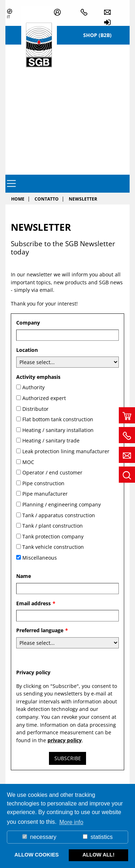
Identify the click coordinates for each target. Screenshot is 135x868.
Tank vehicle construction (53, 547)
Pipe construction (43, 483)
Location (27, 350)
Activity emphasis (38, 377)
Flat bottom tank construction (58, 419)
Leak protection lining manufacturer (66, 451)
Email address (36, 603)
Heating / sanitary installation (58, 430)
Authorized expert (44, 398)
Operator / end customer (52, 472)
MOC (28, 462)
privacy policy (65, 740)
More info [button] (71, 822)
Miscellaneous (40, 558)
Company (28, 323)
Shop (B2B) (97, 35)
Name (24, 576)
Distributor (35, 409)
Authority (33, 387)
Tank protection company (53, 536)
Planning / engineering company (62, 504)
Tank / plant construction (53, 526)
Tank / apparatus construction (59, 515)
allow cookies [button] (37, 855)
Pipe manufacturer (45, 494)
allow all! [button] (98, 855)
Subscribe (68, 758)
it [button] (8, 17)
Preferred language (42, 630)
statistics (98, 837)
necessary (39, 837)
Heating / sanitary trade (51, 440)
